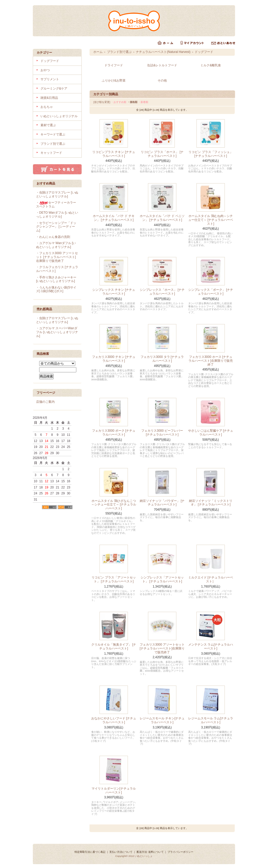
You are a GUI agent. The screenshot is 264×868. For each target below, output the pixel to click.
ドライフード (114, 65)
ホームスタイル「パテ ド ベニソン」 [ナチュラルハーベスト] (162, 218)
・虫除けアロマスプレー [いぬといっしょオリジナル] (57, 194)
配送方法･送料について (150, 852)
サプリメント (50, 79)
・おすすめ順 (119, 102)
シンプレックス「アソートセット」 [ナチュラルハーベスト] (162, 579)
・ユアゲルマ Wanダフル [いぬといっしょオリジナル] (56, 245)
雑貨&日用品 (49, 98)
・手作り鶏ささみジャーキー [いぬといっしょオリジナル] (56, 279)
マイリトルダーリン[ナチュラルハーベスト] (114, 790)
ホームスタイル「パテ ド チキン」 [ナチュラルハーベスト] (114, 218)
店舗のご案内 (45, 402)
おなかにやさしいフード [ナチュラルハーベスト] (114, 720)
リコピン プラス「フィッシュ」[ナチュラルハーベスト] (211, 154)
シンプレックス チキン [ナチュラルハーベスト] (114, 292)
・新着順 (143, 102)
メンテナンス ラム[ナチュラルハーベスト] (211, 646)
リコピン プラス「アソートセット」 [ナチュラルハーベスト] (114, 579)
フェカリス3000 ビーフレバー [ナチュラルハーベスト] (162, 433)
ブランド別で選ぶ (53, 144)
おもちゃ (47, 107)
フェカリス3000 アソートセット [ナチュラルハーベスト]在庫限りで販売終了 (162, 648)
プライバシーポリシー (180, 852)
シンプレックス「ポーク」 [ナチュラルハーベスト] (211, 292)
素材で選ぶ (48, 125)
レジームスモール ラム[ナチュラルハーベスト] (211, 720)
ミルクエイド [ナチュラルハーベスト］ (211, 579)
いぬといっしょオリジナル (59, 116)
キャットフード (51, 153)
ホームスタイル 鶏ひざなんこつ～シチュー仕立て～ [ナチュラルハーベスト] (114, 505)
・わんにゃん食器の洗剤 (53, 237)
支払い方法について (121, 852)
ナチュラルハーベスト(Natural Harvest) (163, 52)
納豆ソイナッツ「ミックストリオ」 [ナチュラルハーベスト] (211, 503)
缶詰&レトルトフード (162, 65)
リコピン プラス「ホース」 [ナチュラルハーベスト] (162, 154)
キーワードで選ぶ (53, 134)
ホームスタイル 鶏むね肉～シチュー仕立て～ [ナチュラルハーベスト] (211, 220)
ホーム (98, 52)
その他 (162, 81)
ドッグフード (50, 61)
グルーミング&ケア (54, 89)
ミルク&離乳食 (211, 65)
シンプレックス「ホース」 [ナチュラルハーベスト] (162, 292)
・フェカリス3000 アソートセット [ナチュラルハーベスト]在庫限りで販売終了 (57, 257)
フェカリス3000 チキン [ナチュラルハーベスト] (114, 359)
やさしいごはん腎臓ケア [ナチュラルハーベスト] (211, 433)
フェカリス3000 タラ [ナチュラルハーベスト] (162, 359)
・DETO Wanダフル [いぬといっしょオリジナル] (57, 215)
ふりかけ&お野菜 (114, 81)
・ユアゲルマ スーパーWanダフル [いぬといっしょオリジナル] (57, 332)
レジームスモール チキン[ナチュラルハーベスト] (162, 720)
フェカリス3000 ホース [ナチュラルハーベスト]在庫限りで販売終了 (211, 361)
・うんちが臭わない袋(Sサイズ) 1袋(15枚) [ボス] (56, 289)
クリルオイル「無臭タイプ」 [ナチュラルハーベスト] (114, 646)
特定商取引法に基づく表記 (90, 852)
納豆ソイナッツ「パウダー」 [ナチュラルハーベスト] (162, 503)
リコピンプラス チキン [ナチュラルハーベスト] (114, 154)
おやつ (45, 70)
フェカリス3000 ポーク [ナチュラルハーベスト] (114, 433)
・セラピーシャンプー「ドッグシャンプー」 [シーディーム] (56, 227)
